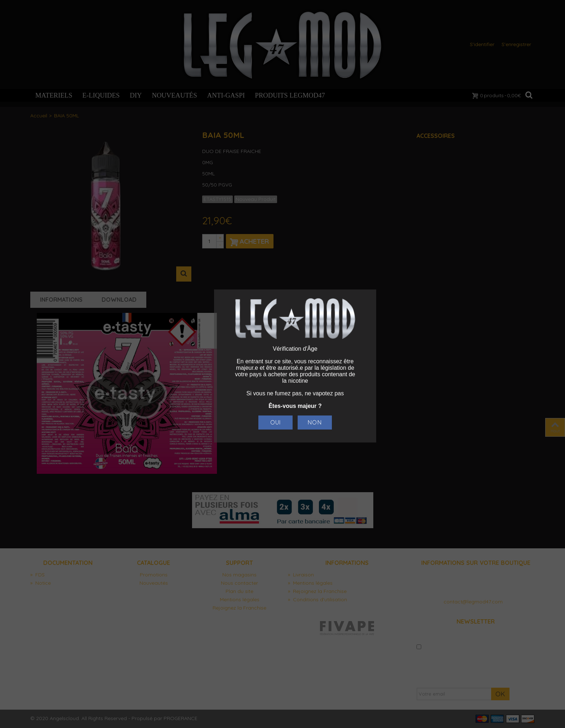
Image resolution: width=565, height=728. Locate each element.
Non (315, 422)
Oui (275, 422)
